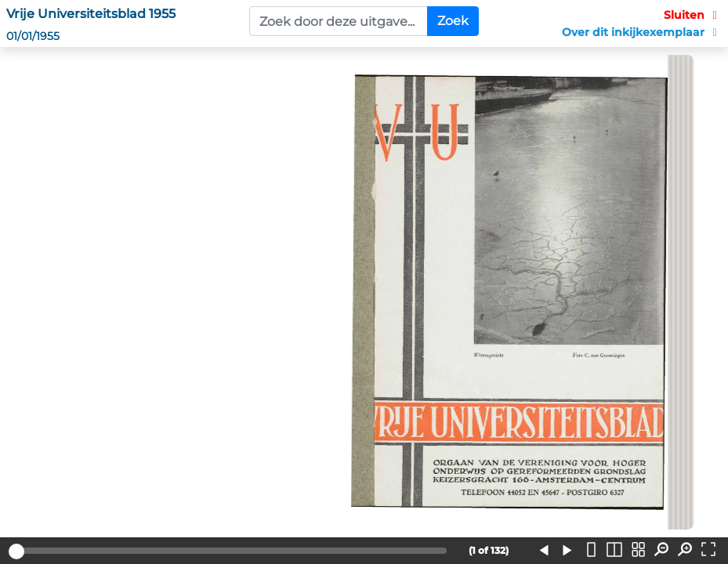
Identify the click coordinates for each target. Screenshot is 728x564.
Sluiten (693, 15)
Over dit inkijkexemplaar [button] (642, 32)
